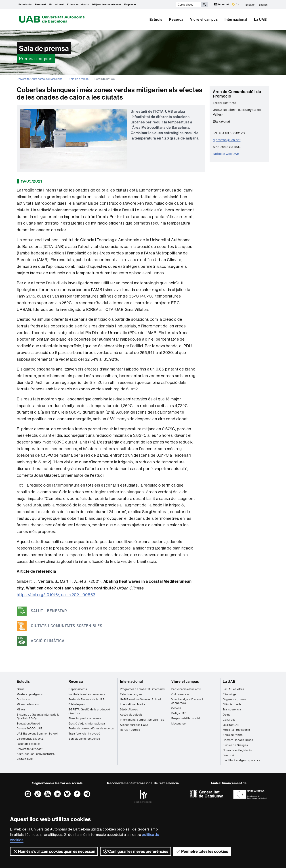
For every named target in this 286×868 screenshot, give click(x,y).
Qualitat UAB (231, 725)
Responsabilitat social (186, 718)
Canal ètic (229, 720)
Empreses (130, 4)
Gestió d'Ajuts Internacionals (87, 723)
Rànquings (230, 694)
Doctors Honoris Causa (238, 740)
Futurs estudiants (78, 4)
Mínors (21, 709)
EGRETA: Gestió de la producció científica (89, 711)
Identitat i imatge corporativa (242, 760)
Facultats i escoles (29, 744)
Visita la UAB (25, 759)
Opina (227, 715)
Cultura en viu (180, 694)
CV (236, 4)
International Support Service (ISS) (143, 720)
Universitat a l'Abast (30, 749)
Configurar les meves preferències (136, 851)
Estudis (156, 19)
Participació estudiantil (186, 689)
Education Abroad (28, 723)
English (263, 4)
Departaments (78, 689)
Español (250, 4)
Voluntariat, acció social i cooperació (187, 701)
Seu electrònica (233, 735)
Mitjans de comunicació (107, 4)
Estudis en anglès (131, 694)
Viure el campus (204, 19)
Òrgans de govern (234, 699)
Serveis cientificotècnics (84, 739)
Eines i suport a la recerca (85, 718)
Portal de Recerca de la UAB (87, 699)
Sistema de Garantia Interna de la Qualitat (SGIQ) (38, 716)
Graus (21, 689)
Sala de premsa (79, 79)
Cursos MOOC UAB (30, 728)
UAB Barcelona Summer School (37, 734)
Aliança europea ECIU (134, 725)
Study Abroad (129, 709)
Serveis (176, 708)
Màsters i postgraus (30, 694)
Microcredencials (28, 704)
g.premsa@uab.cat (227, 140)
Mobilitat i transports (236, 730)
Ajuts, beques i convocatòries (36, 754)
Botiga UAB (179, 713)
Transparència (232, 709)
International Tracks (133, 704)
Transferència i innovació (84, 734)
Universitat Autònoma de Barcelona (40, 79)
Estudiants (25, 4)
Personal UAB (44, 4)
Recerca (176, 19)
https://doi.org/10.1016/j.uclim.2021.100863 (56, 595)
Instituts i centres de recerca (87, 694)
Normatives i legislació (237, 750)
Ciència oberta (232, 704)
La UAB (261, 19)
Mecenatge (179, 723)
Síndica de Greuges (235, 745)
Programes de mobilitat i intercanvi (142, 689)
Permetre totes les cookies (202, 851)
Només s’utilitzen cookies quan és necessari (54, 851)
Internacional (236, 19)
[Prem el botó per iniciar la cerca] (204, 4)
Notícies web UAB (226, 154)
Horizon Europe (130, 730)
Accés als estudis (131, 715)
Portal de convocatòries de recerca (91, 728)
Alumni (59, 4)
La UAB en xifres (233, 689)
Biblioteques (77, 704)
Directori (222, 4)
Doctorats (23, 699)
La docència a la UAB (30, 739)
